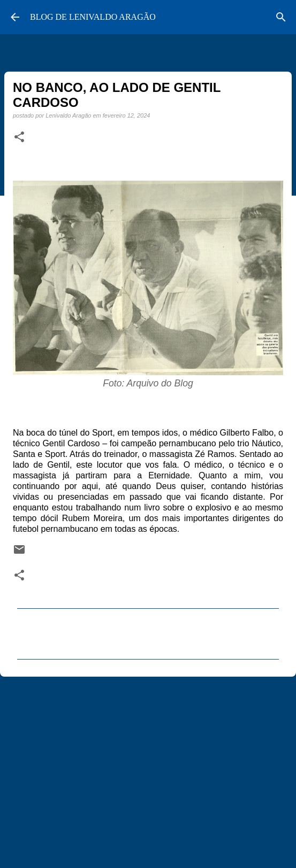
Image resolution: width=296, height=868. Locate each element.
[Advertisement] (148, 768)
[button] (19, 137)
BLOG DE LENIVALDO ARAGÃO (93, 17)
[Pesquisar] (281, 17)
